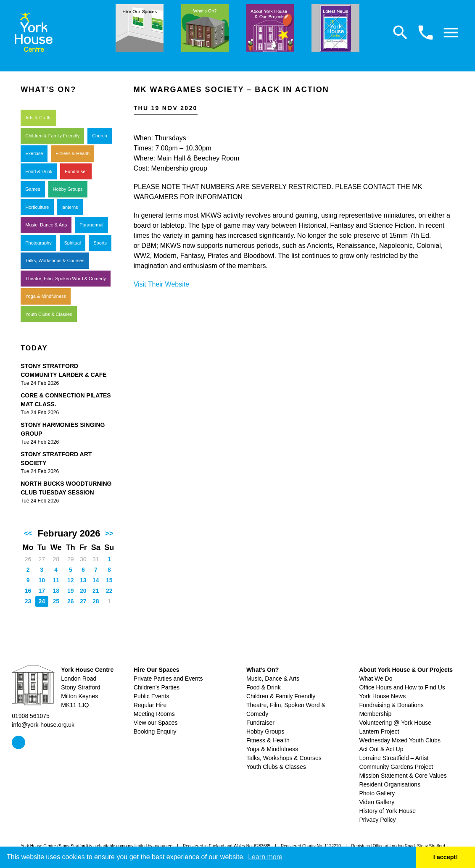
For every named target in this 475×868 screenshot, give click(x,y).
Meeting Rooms (154, 714)
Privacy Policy (377, 820)
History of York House (387, 811)
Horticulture (37, 207)
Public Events (152, 696)
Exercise (34, 153)
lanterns (70, 207)
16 (28, 591)
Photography (38, 243)
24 (42, 601)
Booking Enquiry (155, 731)
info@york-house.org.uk (43, 725)
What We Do (376, 679)
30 (83, 559)
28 (56, 559)
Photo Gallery (377, 793)
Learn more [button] (265, 857)
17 (42, 591)
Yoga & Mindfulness (46, 296)
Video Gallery (377, 802)
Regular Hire (150, 705)
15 (109, 580)
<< (28, 533)
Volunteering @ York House (395, 723)
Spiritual (73, 243)
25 (56, 601)
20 (83, 591)
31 (96, 559)
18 (56, 591)
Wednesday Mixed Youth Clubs (400, 740)
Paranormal (91, 225)
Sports (100, 243)
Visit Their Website (162, 284)
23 (28, 601)
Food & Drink (39, 171)
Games (33, 189)
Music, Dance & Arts (46, 225)
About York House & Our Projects (406, 670)
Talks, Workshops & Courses (55, 260)
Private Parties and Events (168, 679)
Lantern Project (379, 731)
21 (96, 591)
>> (109, 533)
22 (109, 591)
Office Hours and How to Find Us (402, 687)
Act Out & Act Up (381, 749)
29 (71, 559)
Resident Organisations (390, 784)
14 (96, 580)
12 (71, 580)
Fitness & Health (73, 153)
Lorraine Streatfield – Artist (394, 758)
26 (28, 559)
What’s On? (263, 670)
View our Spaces (156, 723)
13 (83, 580)
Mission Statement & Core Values (403, 776)
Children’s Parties (157, 687)
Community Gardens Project (396, 767)
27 (42, 559)
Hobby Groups (68, 189)
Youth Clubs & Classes (49, 314)
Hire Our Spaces (157, 670)
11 (56, 580)
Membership (375, 714)
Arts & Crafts (38, 118)
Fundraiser (76, 171)
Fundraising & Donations (391, 705)
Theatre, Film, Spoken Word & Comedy (66, 279)
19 (71, 591)
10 (42, 580)
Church (99, 136)
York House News (382, 696)
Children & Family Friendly (52, 136)
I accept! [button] (446, 857)
